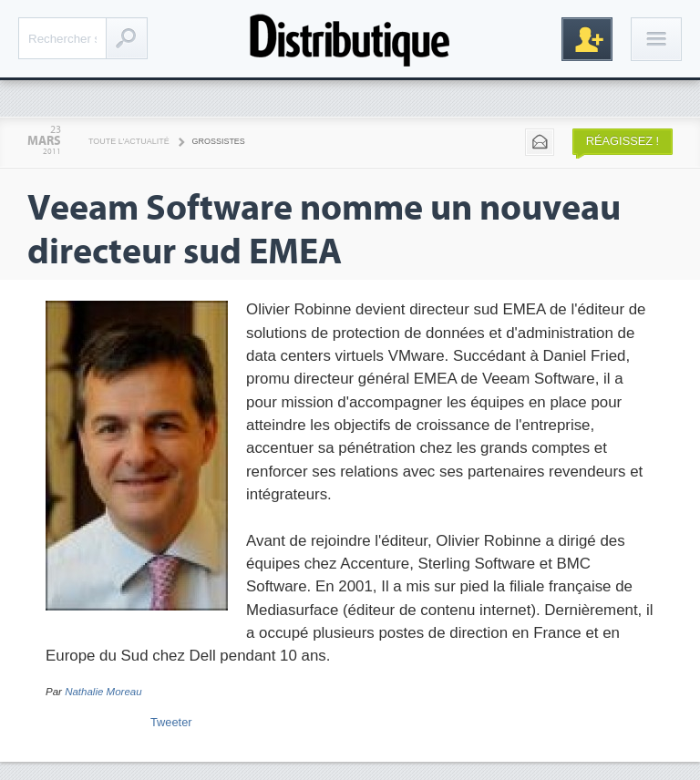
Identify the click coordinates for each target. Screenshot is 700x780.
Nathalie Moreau (103, 692)
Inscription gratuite (587, 39)
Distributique (350, 39)
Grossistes (219, 141)
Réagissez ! (623, 141)
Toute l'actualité (129, 141)
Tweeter (171, 722)
